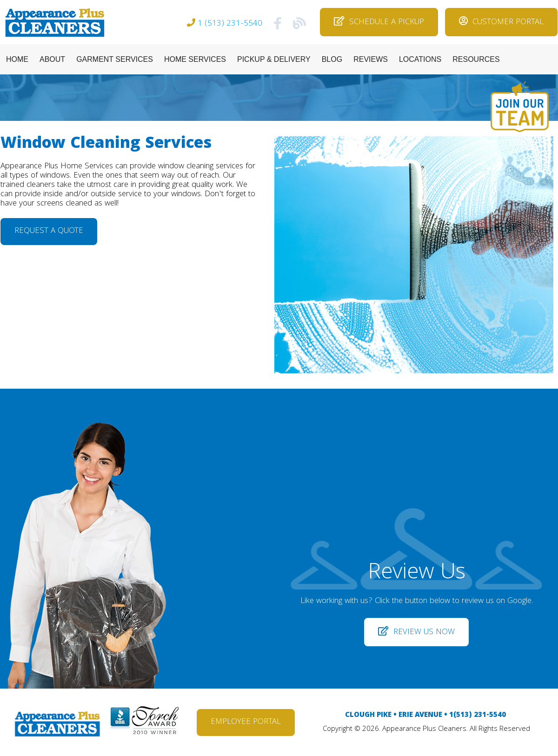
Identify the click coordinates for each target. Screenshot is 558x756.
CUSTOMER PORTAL (501, 23)
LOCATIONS (420, 59)
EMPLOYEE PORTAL (246, 722)
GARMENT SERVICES (115, 59)
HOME (17, 59)
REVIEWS (371, 59)
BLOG (332, 59)
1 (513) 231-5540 (230, 24)
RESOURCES (476, 59)
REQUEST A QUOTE (49, 231)
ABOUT (52, 59)
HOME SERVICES (195, 59)
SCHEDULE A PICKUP (379, 23)
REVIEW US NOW (416, 633)
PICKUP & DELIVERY (274, 59)
